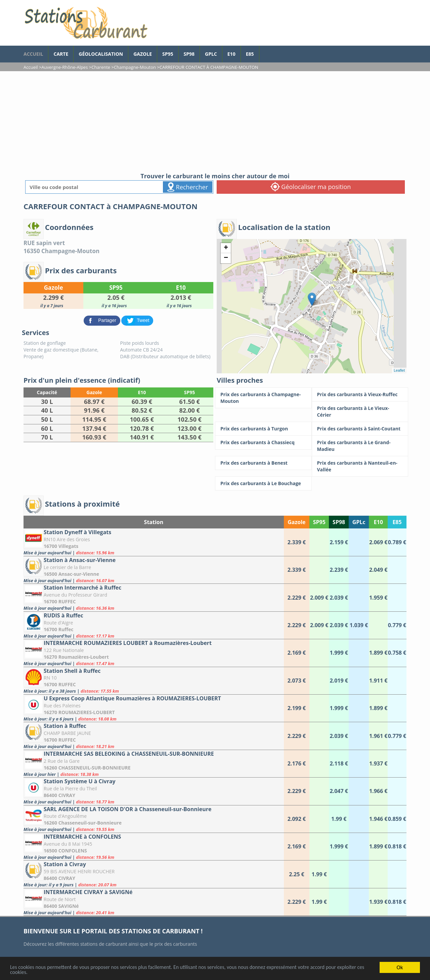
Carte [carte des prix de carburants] (61, 54)
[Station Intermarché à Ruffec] (154, 597)
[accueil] (86, 23)
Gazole (143, 54)
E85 (250, 54)
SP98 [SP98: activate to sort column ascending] (339, 522)
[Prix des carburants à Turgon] (263, 429)
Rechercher (188, 187)
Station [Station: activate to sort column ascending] (154, 522)
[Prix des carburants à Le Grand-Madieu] (360, 446)
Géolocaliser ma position (311, 187)
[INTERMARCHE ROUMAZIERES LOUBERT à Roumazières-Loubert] (154, 653)
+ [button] (226, 248)
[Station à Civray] (154, 874)
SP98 (189, 54)
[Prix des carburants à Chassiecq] (263, 442)
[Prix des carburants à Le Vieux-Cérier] (360, 412)
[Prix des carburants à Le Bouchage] (263, 483)
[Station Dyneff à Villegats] (154, 542)
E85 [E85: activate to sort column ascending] (397, 522)
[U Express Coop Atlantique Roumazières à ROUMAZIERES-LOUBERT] (154, 708)
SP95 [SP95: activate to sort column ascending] (319, 522)
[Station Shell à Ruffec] (154, 681)
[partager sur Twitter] (137, 320)
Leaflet (399, 370)
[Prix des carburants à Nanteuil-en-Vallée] (360, 466)
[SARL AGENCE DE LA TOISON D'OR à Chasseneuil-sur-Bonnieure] (154, 819)
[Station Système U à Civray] (154, 791)
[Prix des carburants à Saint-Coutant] (360, 429)
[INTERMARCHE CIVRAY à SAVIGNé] (154, 902)
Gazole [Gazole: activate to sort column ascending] (296, 522)
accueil (33, 54)
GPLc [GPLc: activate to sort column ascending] (359, 522)
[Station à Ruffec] (154, 736)
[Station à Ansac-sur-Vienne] (154, 570)
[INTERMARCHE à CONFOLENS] (154, 847)
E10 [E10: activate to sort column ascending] (378, 522)
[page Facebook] (264, 51)
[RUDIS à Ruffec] (154, 625)
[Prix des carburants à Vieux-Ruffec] (360, 394)
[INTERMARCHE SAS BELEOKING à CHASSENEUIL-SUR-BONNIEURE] (154, 764)
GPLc (211, 54)
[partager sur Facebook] (103, 320)
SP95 (168, 54)
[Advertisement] (215, 122)
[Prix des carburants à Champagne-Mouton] (263, 398)
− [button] (226, 258)
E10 (231, 54)
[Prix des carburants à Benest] (263, 463)
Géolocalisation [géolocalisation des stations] (101, 54)
